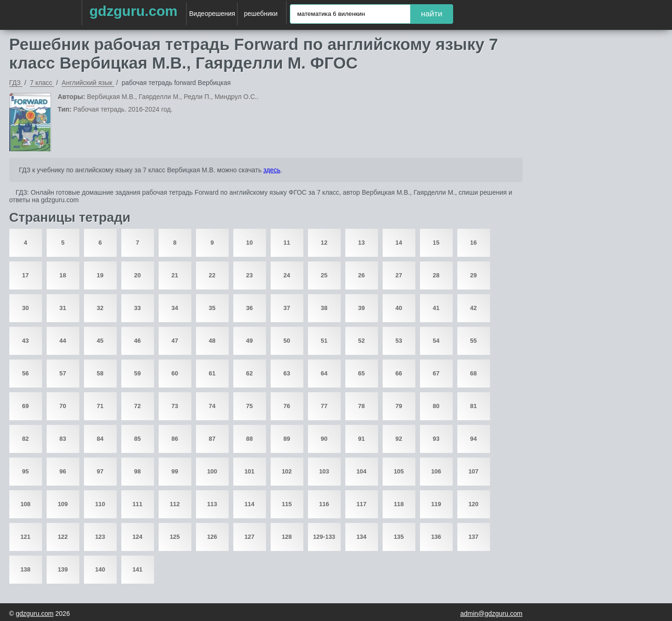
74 (212, 406)
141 (138, 569)
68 (473, 373)
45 (100, 341)
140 (100, 569)
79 (399, 406)
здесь (272, 170)
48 (212, 341)
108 (26, 504)
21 (175, 275)
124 (138, 537)
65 (361, 373)
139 (63, 569)
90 (324, 439)
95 (25, 471)
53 (399, 341)
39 (361, 308)
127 (250, 537)
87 (212, 439)
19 (100, 275)
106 (436, 471)
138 (26, 569)
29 (473, 275)
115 (287, 504)
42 (473, 308)
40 (399, 308)
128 (287, 537)
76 (287, 406)
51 (324, 341)
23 (249, 275)
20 (137, 275)
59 (137, 373)
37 (287, 308)
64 (324, 373)
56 (25, 373)
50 (287, 341)
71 (100, 406)
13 (361, 243)
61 (212, 373)
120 (474, 504)
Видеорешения (212, 14)
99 (175, 471)
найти (432, 14)
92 (399, 439)
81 (473, 406)
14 (399, 243)
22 (212, 275)
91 (361, 439)
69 (25, 406)
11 (287, 243)
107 (474, 471)
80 (436, 406)
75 (249, 406)
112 (175, 504)
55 (473, 341)
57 (63, 373)
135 (399, 537)
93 (436, 439)
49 (249, 341)
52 (361, 341)
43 (25, 341)
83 (63, 439)
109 (63, 504)
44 (63, 341)
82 (25, 439)
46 (137, 341)
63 (287, 373)
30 (25, 308)
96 (63, 471)
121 (26, 537)
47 (175, 341)
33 (137, 308)
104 (362, 471)
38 (324, 308)
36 (249, 308)
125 (175, 537)
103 (324, 471)
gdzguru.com (133, 11)
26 (361, 275)
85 (137, 439)
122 (63, 537)
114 (250, 504)
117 (362, 504)
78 (361, 406)
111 (138, 504)
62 (249, 373)
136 (436, 537)
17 (25, 275)
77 (324, 406)
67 (436, 373)
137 (474, 537)
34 (175, 308)
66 (399, 373)
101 (250, 471)
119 (436, 504)
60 (175, 373)
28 (436, 275)
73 (175, 406)
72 (137, 406)
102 (287, 471)
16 (473, 243)
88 (249, 439)
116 (324, 504)
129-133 (324, 537)
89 (287, 439)
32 (100, 308)
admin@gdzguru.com (491, 614)
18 (63, 275)
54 (436, 341)
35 (212, 308)
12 (324, 243)
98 (137, 471)
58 (100, 373)
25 (324, 275)
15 (436, 243)
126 (212, 537)
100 (212, 471)
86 (175, 439)
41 (436, 308)
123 (100, 537)
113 (212, 504)
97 (100, 471)
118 (399, 504)
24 (287, 275)
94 (473, 439)
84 (100, 439)
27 (399, 275)
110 (100, 504)
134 (362, 537)
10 (249, 243)
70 (63, 406)
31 (63, 308)
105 (399, 471)
